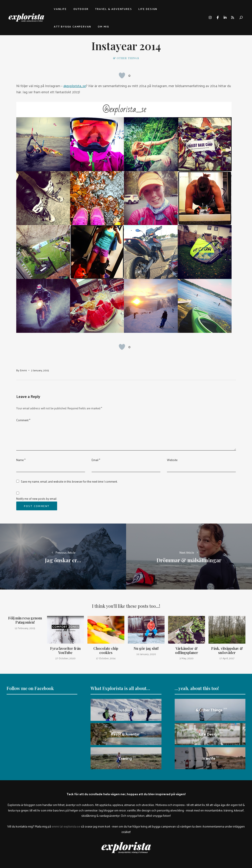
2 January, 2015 (40, 370)
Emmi (23, 370)
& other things (126, 58)
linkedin (225, 18)
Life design (148, 9)
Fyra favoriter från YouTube (65, 650)
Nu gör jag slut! (146, 648)
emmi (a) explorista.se (66, 826)
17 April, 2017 (227, 658)
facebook (218, 18)
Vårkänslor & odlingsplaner (187, 650)
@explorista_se (75, 86)
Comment (23, 420)
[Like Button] (122, 75)
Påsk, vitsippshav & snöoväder (227, 650)
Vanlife (60, 9)
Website (172, 460)
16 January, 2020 (146, 654)
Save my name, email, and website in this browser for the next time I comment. (69, 481)
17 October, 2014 (106, 658)
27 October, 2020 (65, 658)
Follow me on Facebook (30, 688)
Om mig (103, 26)
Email (96, 460)
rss (232, 18)
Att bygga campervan (73, 26)
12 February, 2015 (25, 628)
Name (21, 460)
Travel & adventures (113, 9)
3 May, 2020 (187, 658)
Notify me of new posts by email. (37, 499)
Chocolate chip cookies (106, 650)
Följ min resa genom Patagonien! (25, 620)
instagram (210, 18)
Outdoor (81, 9)
